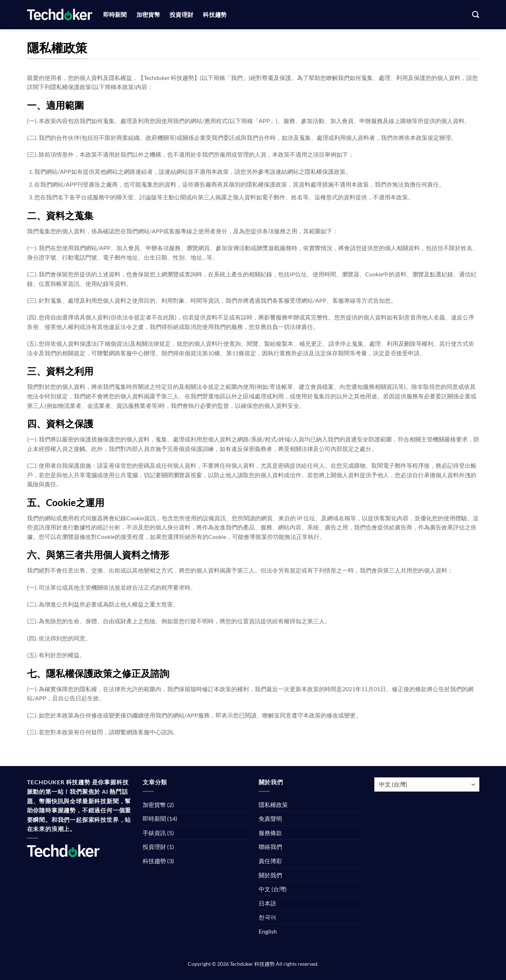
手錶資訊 (154, 833)
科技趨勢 (215, 14)
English (268, 931)
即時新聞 (115, 14)
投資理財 (181, 14)
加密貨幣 (148, 14)
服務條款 (270, 833)
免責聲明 (270, 818)
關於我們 (270, 875)
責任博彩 (270, 861)
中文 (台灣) (273, 889)
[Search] (476, 14)
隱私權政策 (273, 805)
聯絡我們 (270, 847)
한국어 (267, 917)
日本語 (267, 903)
